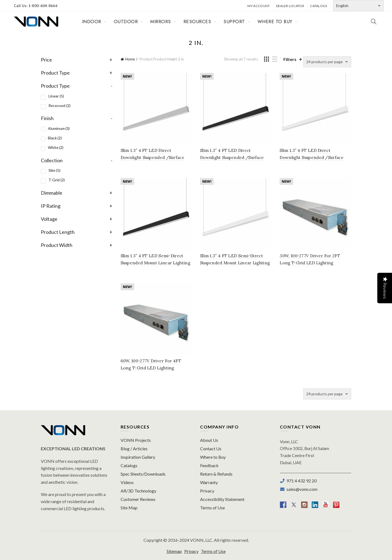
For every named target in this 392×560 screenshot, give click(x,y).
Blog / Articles (134, 449)
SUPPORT (234, 22)
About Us (209, 440)
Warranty (209, 482)
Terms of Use (212, 508)
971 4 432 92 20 (301, 481)
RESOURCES (197, 22)
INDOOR (92, 22)
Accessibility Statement (222, 499)
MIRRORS (161, 22)
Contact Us (211, 449)
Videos (127, 482)
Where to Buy (213, 457)
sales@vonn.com (301, 489)
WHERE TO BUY (275, 22)
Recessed (59, 105)
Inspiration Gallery (138, 457)
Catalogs (318, 6)
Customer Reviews (138, 499)
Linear (56, 96)
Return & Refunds (216, 474)
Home (130, 59)
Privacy (207, 491)
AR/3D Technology (138, 491)
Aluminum (59, 128)
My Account (259, 6)
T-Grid (57, 180)
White (56, 147)
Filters (290, 59)
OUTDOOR (126, 22)
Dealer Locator (290, 6)
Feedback (209, 465)
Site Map (129, 508)
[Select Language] (359, 6)
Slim (54, 170)
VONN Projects (136, 440)
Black (55, 138)
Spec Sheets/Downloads (143, 474)
